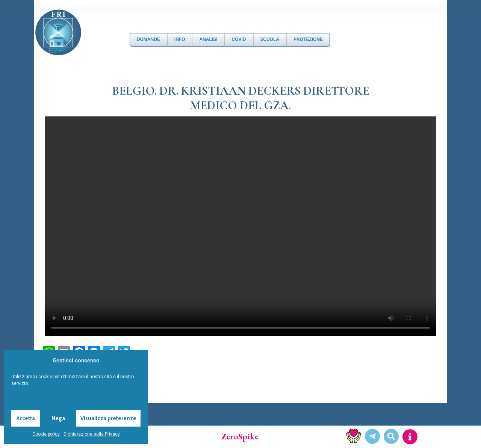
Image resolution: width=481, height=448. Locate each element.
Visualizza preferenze (108, 418)
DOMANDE (148, 39)
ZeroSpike (240, 437)
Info (180, 39)
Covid (239, 39)
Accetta (26, 418)
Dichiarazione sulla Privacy (92, 434)
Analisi (208, 39)
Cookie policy (46, 434)
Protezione (308, 39)
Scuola (270, 39)
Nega (58, 418)
